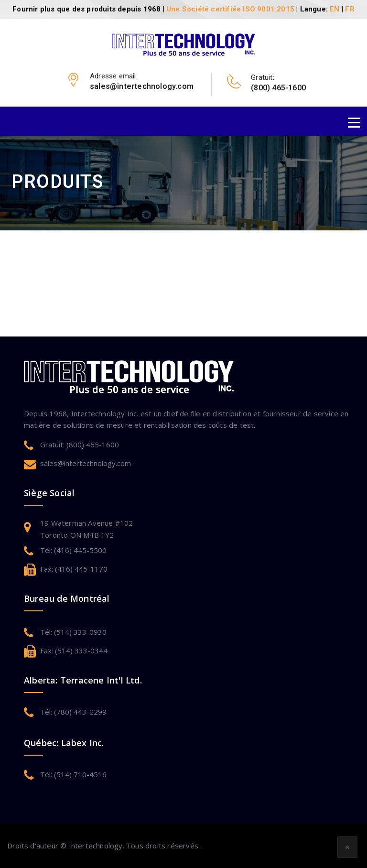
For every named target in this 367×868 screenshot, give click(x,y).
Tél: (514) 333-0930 (73, 632)
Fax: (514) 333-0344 (74, 651)
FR (350, 9)
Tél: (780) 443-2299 (73, 712)
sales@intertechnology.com (86, 463)
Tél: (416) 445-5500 (73, 550)
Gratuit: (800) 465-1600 (80, 445)
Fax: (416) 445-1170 (74, 569)
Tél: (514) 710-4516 (73, 774)
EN (335, 9)
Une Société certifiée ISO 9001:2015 (230, 9)
